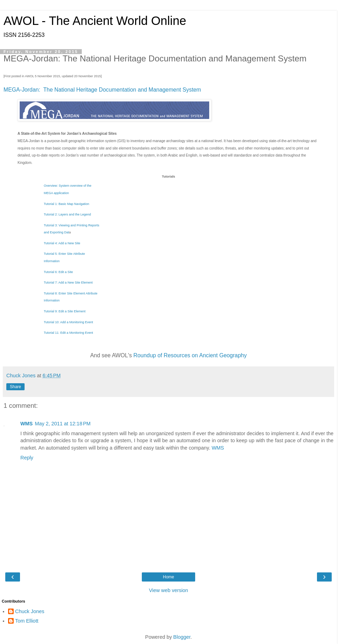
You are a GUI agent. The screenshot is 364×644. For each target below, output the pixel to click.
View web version (168, 590)
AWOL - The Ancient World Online (95, 21)
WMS (27, 424)
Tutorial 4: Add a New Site (62, 243)
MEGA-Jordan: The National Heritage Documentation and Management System (102, 90)
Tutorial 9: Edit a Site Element (65, 311)
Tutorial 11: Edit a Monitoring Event (68, 333)
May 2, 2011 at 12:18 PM (63, 424)
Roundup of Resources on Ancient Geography (190, 355)
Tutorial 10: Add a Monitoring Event (68, 322)
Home (168, 577)
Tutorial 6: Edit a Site (58, 272)
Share (15, 387)
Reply (27, 458)
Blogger (182, 637)
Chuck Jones (30, 611)
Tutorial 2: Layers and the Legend (67, 214)
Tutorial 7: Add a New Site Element (68, 283)
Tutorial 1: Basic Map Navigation (67, 204)
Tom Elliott (27, 621)
